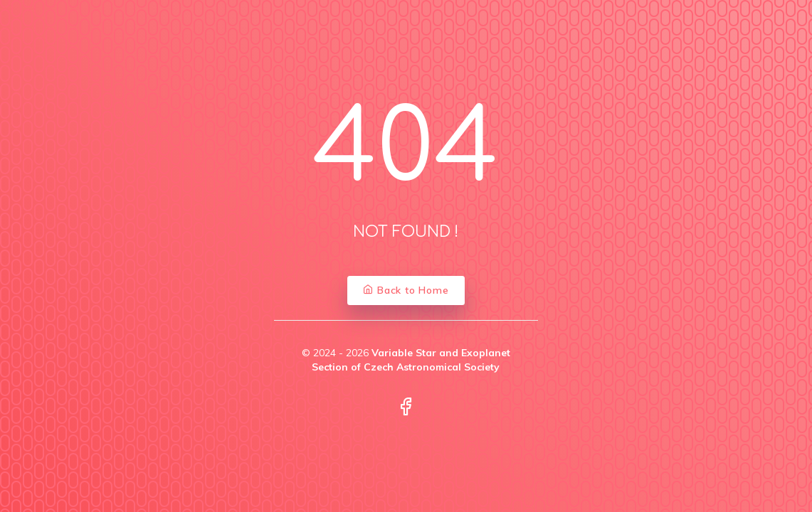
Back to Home (406, 290)
